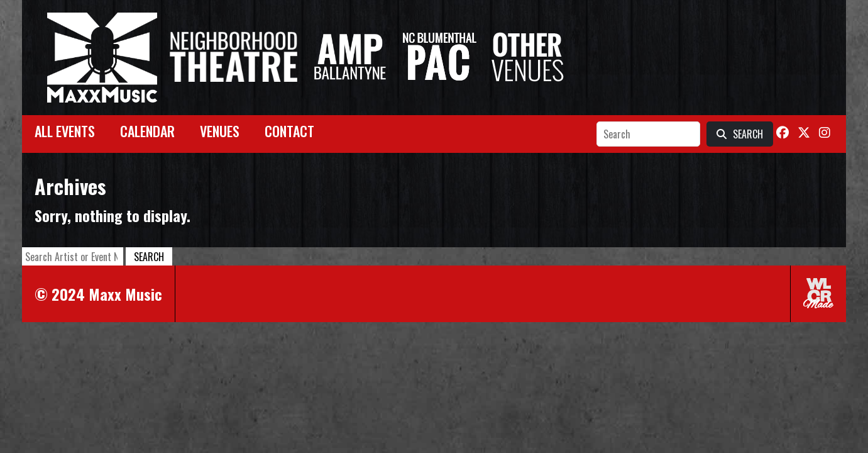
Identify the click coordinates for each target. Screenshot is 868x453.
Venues (220, 131)
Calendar (147, 131)
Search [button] (149, 257)
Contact (289, 131)
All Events (65, 131)
